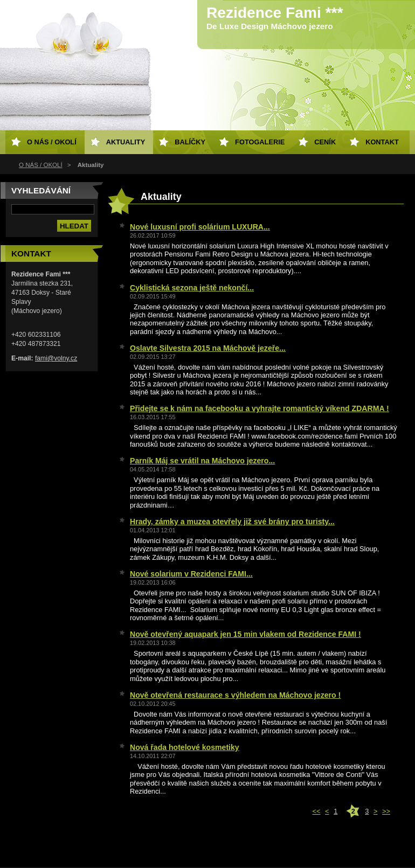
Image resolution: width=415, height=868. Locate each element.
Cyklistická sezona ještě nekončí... (192, 288)
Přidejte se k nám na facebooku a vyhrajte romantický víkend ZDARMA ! (260, 408)
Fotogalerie (260, 142)
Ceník (325, 142)
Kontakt (382, 142)
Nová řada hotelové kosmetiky (185, 747)
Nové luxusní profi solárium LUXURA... (200, 227)
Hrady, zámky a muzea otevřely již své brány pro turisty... (232, 522)
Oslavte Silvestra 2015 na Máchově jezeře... (208, 348)
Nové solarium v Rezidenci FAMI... (191, 574)
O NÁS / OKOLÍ (41, 165)
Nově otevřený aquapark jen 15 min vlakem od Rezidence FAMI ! (245, 634)
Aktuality (126, 142)
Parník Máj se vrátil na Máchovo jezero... (202, 461)
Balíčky (190, 142)
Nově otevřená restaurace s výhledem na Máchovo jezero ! (235, 695)
